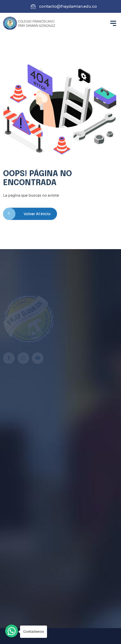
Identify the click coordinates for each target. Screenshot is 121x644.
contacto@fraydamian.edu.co (68, 6)
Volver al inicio (27, 216)
